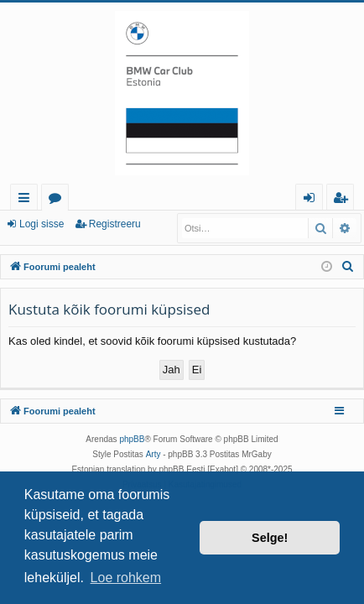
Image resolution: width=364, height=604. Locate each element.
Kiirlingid (27, 200)
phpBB (132, 439)
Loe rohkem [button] (126, 578)
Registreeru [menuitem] (344, 200)
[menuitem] (348, 267)
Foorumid (58, 200)
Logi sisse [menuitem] (312, 200)
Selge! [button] (270, 538)
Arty (153, 454)
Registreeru (115, 224)
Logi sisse (42, 224)
